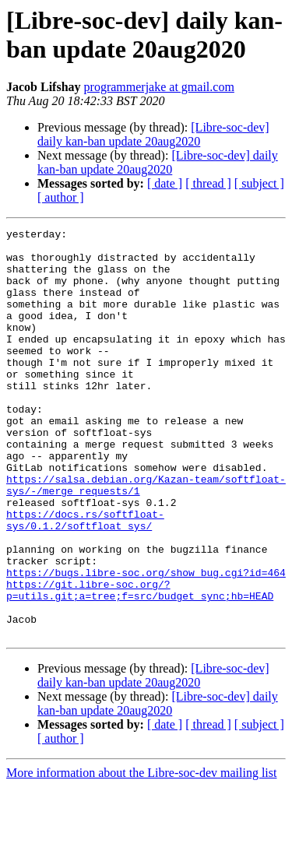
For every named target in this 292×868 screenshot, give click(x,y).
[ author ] (61, 197)
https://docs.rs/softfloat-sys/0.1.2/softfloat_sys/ (85, 579)
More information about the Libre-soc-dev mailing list (141, 854)
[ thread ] (208, 183)
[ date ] (165, 183)
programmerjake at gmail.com (159, 87)
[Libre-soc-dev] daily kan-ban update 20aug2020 (153, 134)
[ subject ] (259, 183)
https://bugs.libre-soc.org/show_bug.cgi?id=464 (146, 642)
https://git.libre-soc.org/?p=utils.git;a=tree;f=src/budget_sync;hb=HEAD (140, 663)
